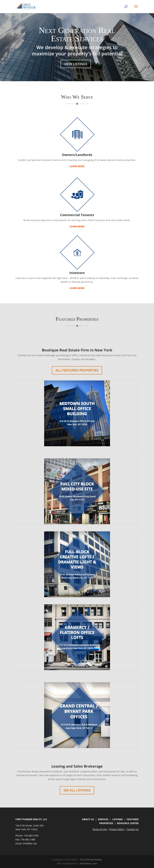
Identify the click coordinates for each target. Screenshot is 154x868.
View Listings (76, 64)
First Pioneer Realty (91, 860)
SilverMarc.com (88, 863)
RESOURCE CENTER (128, 823)
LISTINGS (118, 819)
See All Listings (77, 790)
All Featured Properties (77, 370)
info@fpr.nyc (30, 843)
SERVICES (103, 819)
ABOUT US (88, 819)
